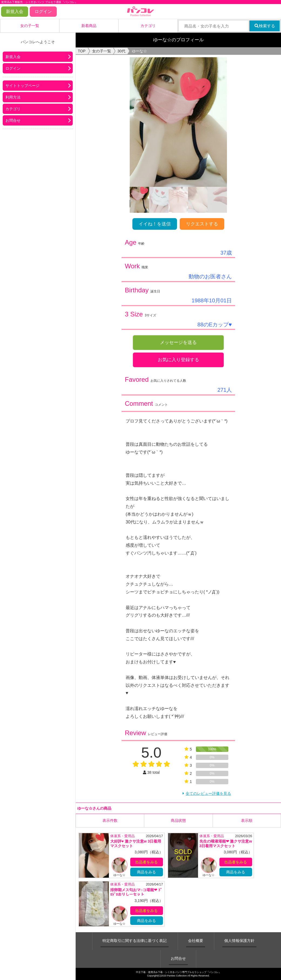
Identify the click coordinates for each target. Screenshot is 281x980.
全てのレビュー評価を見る (208, 793)
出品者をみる (146, 862)
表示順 (247, 820)
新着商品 (89, 26)
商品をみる (146, 872)
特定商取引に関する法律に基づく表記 (135, 941)
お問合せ (13, 120)
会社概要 (196, 941)
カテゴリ (148, 26)
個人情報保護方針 (239, 941)
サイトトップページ (22, 86)
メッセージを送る (178, 342)
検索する (265, 26)
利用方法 (13, 97)
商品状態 (178, 820)
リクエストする (202, 224)
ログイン (43, 11)
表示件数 (110, 820)
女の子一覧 (30, 26)
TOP (82, 51)
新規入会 (15, 11)
